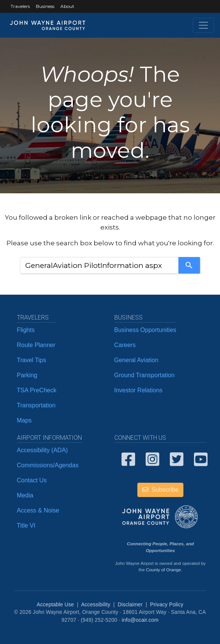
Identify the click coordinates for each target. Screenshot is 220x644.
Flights (26, 330)
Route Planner (36, 345)
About (67, 6)
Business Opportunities (145, 330)
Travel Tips (32, 360)
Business (45, 6)
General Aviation (136, 360)
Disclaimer (130, 605)
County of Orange (164, 570)
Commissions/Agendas (48, 465)
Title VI (26, 525)
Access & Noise (38, 510)
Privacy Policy (167, 605)
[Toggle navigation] (203, 25)
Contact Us (32, 480)
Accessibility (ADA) (42, 450)
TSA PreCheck (37, 390)
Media (25, 495)
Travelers (20, 6)
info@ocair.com (140, 620)
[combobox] (99, 265)
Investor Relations (138, 390)
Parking (27, 375)
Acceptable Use (55, 605)
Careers (125, 345)
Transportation (36, 405)
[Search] (189, 265)
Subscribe (160, 490)
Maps (24, 420)
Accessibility (96, 605)
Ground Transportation (145, 375)
